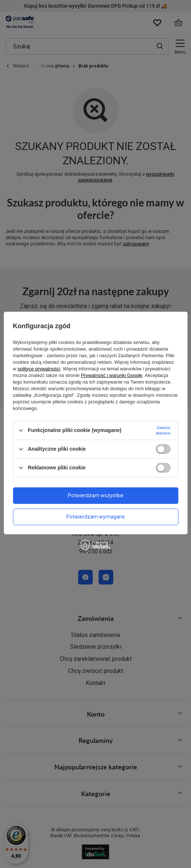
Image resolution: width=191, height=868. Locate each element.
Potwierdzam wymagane (96, 517)
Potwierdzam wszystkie (96, 495)
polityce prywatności (39, 369)
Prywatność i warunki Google (112, 375)
